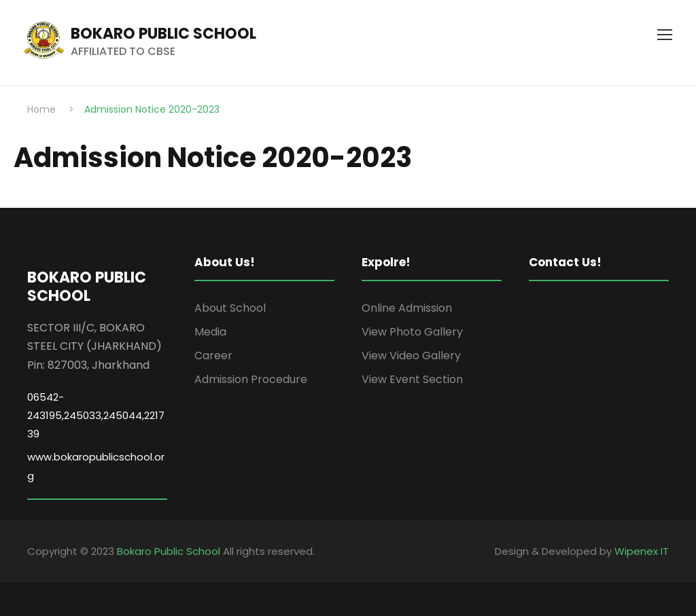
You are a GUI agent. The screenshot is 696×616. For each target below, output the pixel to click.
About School (230, 308)
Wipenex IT (642, 551)
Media (210, 332)
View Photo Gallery (412, 332)
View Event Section (412, 379)
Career (213, 356)
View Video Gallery (411, 356)
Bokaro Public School (169, 551)
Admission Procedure (251, 379)
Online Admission (407, 308)
